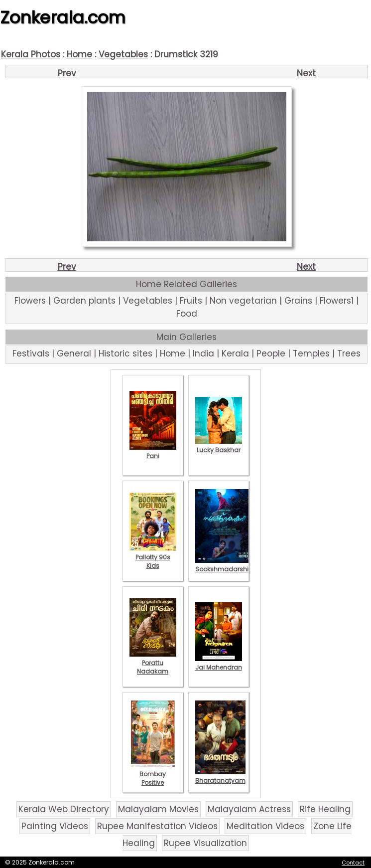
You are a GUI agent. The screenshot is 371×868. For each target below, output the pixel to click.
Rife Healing (325, 809)
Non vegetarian (243, 301)
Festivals (31, 353)
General (74, 353)
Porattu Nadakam (153, 663)
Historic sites (125, 353)
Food (187, 314)
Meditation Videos (265, 826)
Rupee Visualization (205, 843)
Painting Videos (55, 826)
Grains (298, 301)
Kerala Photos (31, 54)
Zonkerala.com (63, 17)
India (203, 353)
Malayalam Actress (249, 809)
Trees (349, 353)
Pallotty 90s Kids (153, 557)
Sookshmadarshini (225, 565)
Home (79, 54)
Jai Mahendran (219, 663)
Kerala (235, 353)
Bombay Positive (153, 774)
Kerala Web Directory (64, 809)
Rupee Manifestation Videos (157, 826)
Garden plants (84, 301)
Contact (353, 863)
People (271, 353)
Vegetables (123, 54)
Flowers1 (337, 301)
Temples (311, 353)
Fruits (191, 301)
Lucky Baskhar (219, 446)
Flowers (30, 301)
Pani (153, 452)
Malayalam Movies (158, 809)
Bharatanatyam (220, 776)
